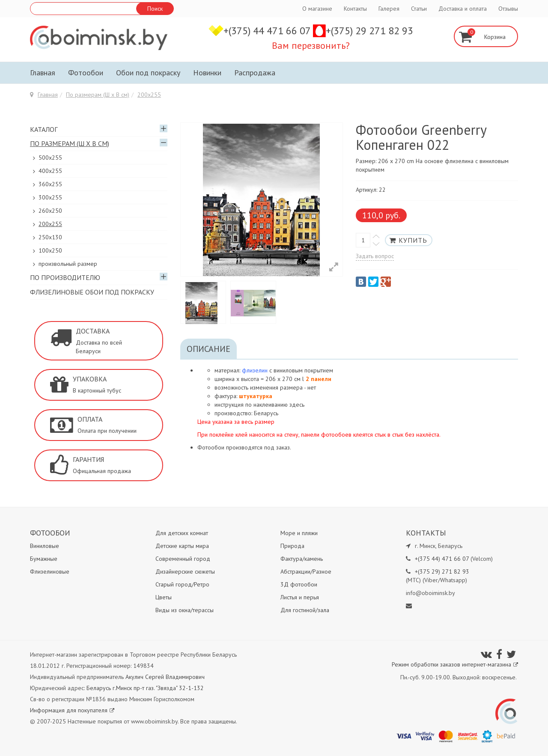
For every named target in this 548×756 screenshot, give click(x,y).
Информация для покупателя (72, 710)
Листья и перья (300, 597)
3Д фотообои (299, 584)
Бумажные (44, 559)
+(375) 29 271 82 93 (369, 31)
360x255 (50, 184)
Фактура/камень (302, 559)
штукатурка (256, 396)
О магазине (317, 9)
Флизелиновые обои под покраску (92, 292)
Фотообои (86, 73)
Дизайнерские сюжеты (185, 571)
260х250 (50, 211)
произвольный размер (68, 264)
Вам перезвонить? (311, 45)
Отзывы (508, 9)
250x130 (50, 237)
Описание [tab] (208, 349)
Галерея (389, 9)
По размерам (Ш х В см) (98, 95)
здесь (297, 405)
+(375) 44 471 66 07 (268, 31)
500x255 (50, 158)
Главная (43, 73)
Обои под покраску (148, 73)
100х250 (50, 250)
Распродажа (255, 73)
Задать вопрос (375, 256)
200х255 (149, 95)
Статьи (419, 9)
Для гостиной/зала (305, 610)
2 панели (319, 379)
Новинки (207, 73)
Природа (292, 546)
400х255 (50, 171)
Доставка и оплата (463, 9)
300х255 (50, 197)
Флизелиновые (50, 571)
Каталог (44, 129)
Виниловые (45, 546)
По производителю (65, 277)
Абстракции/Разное (306, 571)
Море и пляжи (299, 533)
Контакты (355, 9)
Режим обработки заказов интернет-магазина (455, 664)
